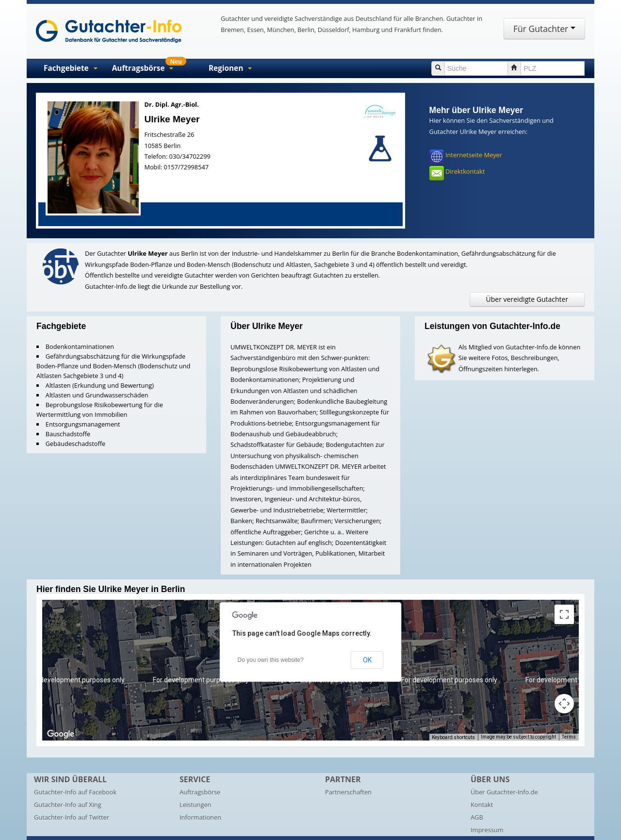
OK (367, 660)
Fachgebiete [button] (71, 68)
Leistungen (195, 805)
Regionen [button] (230, 68)
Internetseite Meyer (474, 155)
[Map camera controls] (564, 704)
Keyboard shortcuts (453, 737)
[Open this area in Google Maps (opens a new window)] (61, 734)
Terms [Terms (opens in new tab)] (569, 737)
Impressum (487, 830)
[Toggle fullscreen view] (564, 614)
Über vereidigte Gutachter (527, 299)
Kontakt (482, 805)
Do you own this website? (271, 660)
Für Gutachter (544, 29)
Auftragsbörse (200, 792)
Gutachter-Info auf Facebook (75, 792)
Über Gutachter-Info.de (504, 792)
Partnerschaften (348, 792)
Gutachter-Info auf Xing (68, 805)
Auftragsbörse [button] (149, 66)
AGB (477, 817)
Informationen (200, 817)
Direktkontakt (465, 172)
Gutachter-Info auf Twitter (72, 817)
